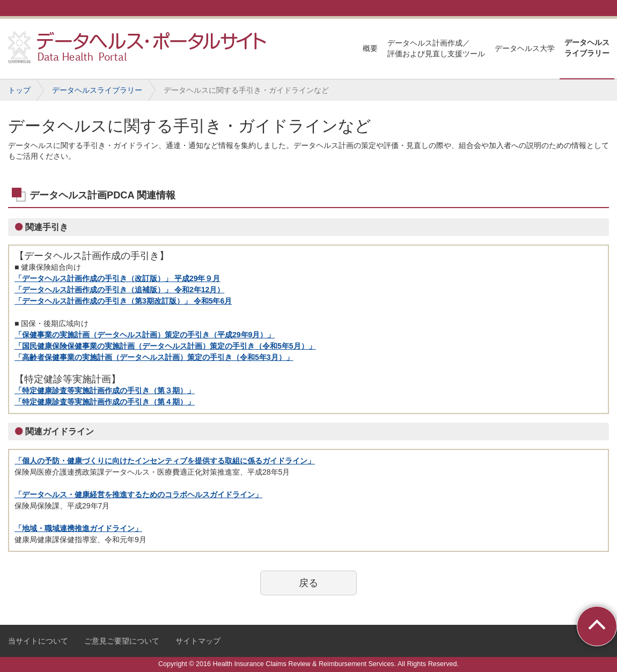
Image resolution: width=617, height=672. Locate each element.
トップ (19, 90)
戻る (308, 583)
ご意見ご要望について (122, 641)
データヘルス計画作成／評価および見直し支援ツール (436, 48)
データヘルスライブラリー (587, 48)
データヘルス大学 (525, 48)
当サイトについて (38, 641)
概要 (370, 48)
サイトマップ (198, 641)
